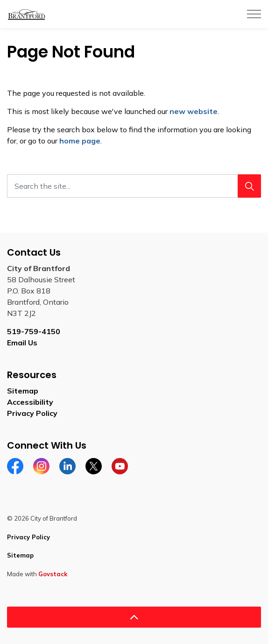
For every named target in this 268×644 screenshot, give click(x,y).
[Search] (249, 186)
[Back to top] (134, 617)
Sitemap (23, 391)
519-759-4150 (34, 331)
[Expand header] (254, 14)
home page (80, 141)
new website (194, 111)
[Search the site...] (134, 186)
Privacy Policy (32, 413)
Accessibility (30, 402)
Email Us (22, 343)
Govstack (53, 574)
